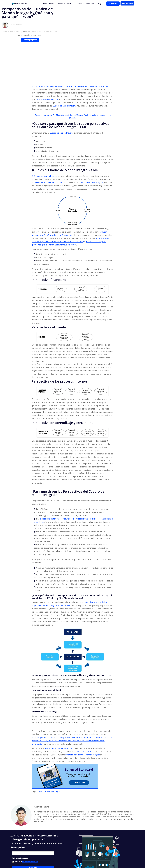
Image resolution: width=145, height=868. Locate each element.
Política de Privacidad (30, 832)
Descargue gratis (30, 47)
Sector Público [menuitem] (49, 4)
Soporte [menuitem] (66, 858)
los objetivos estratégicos (47, 70)
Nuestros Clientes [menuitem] (18, 858)
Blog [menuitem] (100, 4)
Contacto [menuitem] (79, 858)
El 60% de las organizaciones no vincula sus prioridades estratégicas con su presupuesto (71, 57)
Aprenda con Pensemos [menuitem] (85, 4)
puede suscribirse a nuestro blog (59, 719)
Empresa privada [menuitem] (65, 4)
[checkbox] (33, 833)
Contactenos (127, 3)
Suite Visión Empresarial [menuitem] (53, 858)
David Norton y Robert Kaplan (49, 153)
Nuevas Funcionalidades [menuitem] (34, 858)
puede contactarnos (83, 722)
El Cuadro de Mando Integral (44, 147)
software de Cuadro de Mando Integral (83, 725)
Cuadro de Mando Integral (64, 76)
